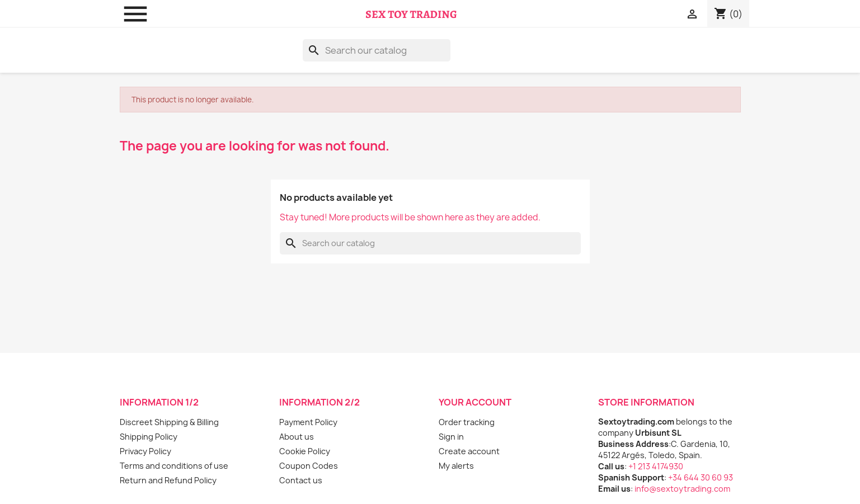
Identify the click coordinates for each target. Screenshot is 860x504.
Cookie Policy (305, 451)
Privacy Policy (145, 451)
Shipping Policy (149, 437)
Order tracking (467, 422)
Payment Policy (308, 422)
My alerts (456, 466)
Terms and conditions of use (174, 466)
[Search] (377, 50)
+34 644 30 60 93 (701, 477)
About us (297, 437)
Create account (469, 451)
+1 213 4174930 (656, 466)
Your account (475, 402)
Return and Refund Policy (168, 480)
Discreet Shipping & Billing (169, 422)
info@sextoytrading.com (682, 489)
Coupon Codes (309, 466)
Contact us (301, 480)
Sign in (451, 437)
